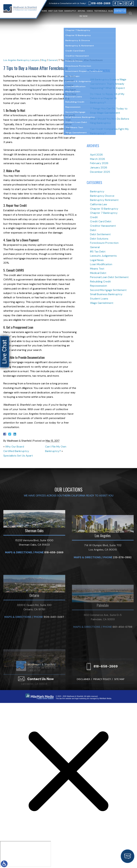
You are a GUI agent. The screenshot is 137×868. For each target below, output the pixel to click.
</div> (25, 854)
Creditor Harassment (103, 226)
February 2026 (99, 163)
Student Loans (99, 299)
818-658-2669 (101, 3)
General (53, 60)
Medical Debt (98, 273)
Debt (93, 230)
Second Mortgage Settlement (108, 290)
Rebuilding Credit (100, 281)
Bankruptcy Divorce (102, 196)
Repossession (99, 286)
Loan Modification (101, 264)
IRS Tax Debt (98, 252)
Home (44, 11)
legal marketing (81, 699)
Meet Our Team (56, 11)
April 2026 (96, 155)
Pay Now (84, 16)
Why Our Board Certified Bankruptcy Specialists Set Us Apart (18, 451)
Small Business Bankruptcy (106, 294)
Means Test (97, 269)
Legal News (97, 260)
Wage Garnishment (102, 303)
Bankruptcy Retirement (104, 200)
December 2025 (100, 172)
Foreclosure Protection (104, 243)
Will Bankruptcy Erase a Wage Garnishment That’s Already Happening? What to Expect (108, 84)
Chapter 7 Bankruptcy (104, 213)
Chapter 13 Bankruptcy (104, 209)
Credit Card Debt (101, 221)
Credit (94, 217)
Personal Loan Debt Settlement (109, 277)
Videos (90, 11)
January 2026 (99, 167)
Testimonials (101, 11)
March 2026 (98, 159)
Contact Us (120, 11)
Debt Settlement (100, 234)
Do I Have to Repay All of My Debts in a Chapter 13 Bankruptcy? (107, 98)
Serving (81, 11)
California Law (99, 204)
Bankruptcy (70, 11)
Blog (111, 11)
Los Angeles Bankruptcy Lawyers (21, 60)
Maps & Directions (19, 595)
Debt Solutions (99, 239)
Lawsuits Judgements (103, 256)
